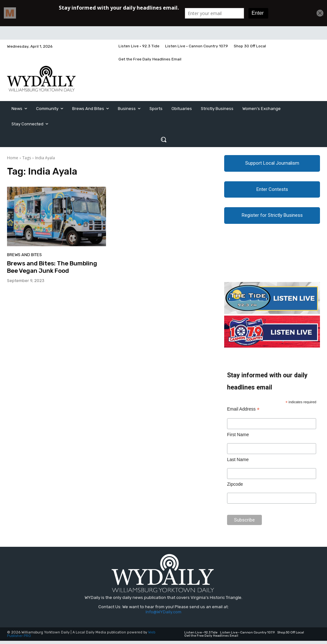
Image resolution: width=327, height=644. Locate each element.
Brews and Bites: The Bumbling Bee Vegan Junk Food (52, 267)
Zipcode (235, 488)
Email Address (243, 412)
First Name (238, 438)
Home (13, 158)
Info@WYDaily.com (163, 615)
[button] (163, 139)
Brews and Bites (24, 255)
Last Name (238, 463)
